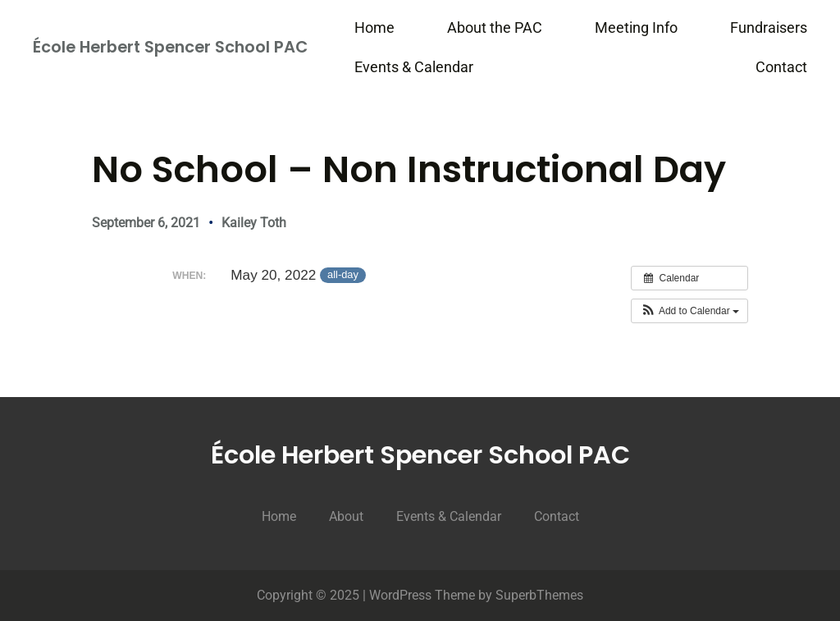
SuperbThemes (539, 595)
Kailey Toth (254, 223)
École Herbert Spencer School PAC (170, 47)
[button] (689, 311)
